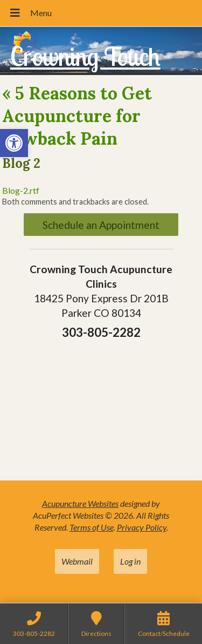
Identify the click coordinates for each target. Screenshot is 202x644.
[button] (14, 143)
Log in (130, 561)
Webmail (77, 561)
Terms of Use (92, 527)
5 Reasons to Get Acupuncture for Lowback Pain (77, 116)
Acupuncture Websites (80, 503)
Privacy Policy (142, 527)
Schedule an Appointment (101, 225)
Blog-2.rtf (21, 190)
